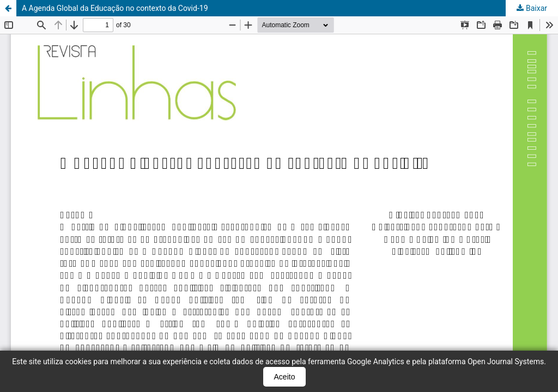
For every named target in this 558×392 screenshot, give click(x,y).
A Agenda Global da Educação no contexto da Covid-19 (115, 8)
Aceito (285, 377)
